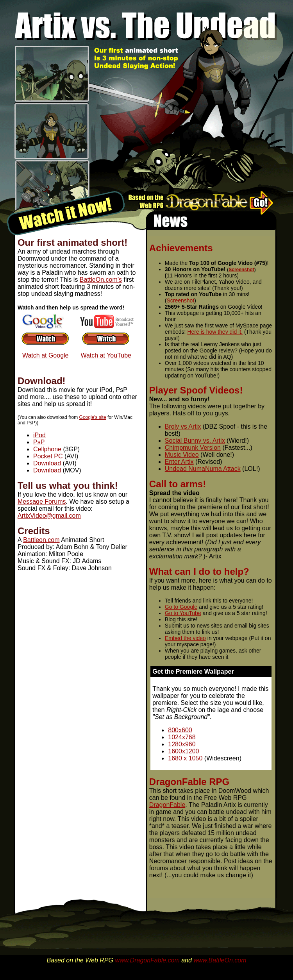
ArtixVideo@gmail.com (49, 516)
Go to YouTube (183, 613)
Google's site (93, 417)
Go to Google (181, 607)
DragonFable (167, 805)
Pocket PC (48, 456)
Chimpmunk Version (193, 448)
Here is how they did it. (215, 332)
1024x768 (182, 737)
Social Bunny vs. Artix (195, 441)
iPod (39, 435)
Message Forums (42, 502)
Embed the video (185, 638)
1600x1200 (183, 751)
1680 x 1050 (185, 758)
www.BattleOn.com (220, 960)
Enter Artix (179, 462)
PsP (39, 442)
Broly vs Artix (183, 427)
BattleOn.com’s (101, 280)
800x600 (180, 730)
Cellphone (47, 449)
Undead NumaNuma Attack (203, 469)
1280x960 (182, 744)
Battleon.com (41, 540)
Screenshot (241, 270)
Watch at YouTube (106, 355)
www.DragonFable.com (148, 960)
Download (47, 463)
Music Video (182, 455)
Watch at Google (46, 355)
